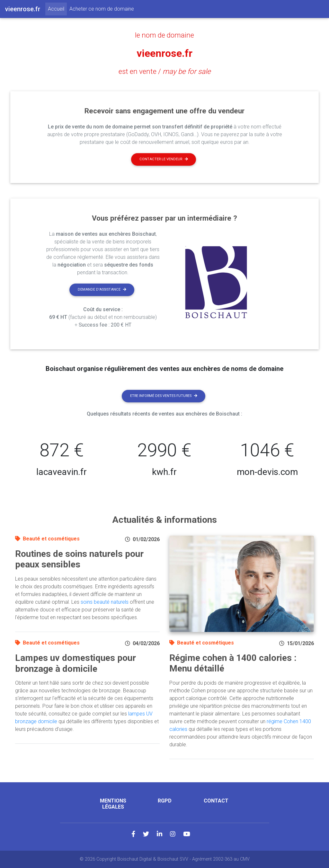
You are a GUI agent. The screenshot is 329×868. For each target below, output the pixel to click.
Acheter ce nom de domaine (102, 9)
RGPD (165, 801)
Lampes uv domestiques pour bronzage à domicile (76, 663)
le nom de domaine (164, 35)
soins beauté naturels (105, 602)
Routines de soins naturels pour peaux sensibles (79, 559)
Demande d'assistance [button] (102, 289)
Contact (216, 801)
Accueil (57, 8)
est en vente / (165, 71)
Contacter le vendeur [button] (164, 159)
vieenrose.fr (164, 53)
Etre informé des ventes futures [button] (164, 396)
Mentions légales (113, 804)
